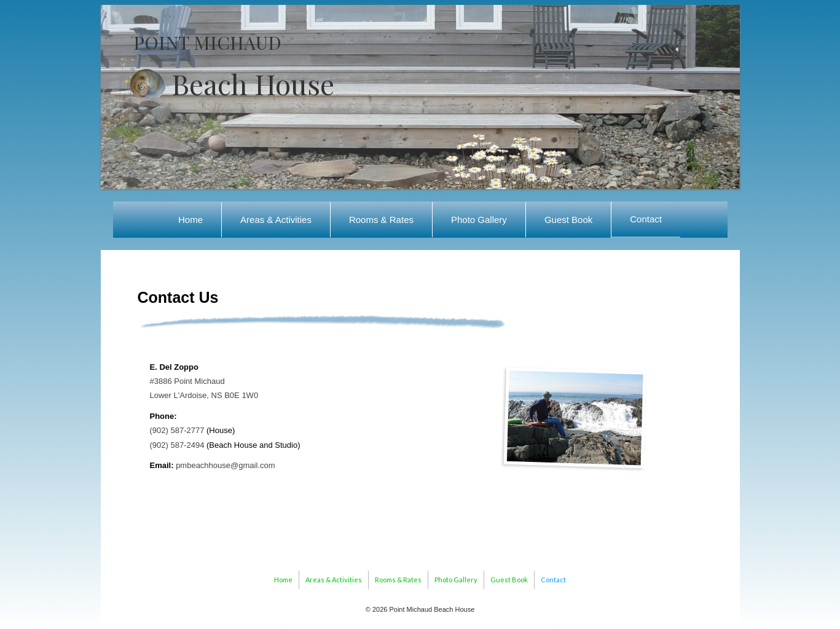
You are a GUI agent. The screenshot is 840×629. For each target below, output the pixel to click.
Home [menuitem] (190, 220)
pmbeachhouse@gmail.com (225, 465)
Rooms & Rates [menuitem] (381, 220)
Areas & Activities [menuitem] (276, 220)
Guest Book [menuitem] (568, 220)
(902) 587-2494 (177, 445)
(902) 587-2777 (177, 430)
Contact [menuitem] (646, 219)
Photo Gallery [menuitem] (479, 220)
